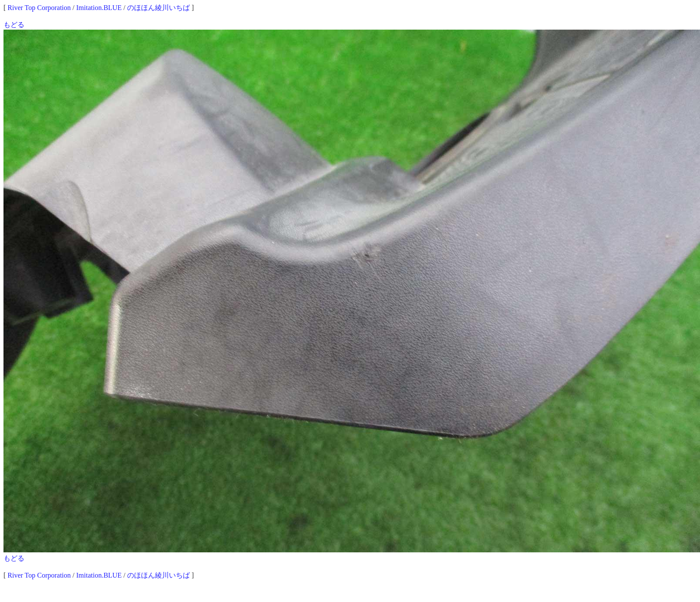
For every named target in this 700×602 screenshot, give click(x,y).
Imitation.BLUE (99, 8)
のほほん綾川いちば (158, 8)
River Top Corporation (39, 8)
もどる (14, 25)
